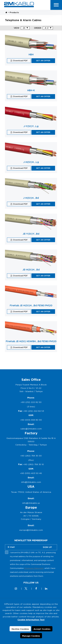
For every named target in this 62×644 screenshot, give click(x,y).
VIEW (16, 28)
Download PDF (20, 61)
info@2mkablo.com (31, 482)
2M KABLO (19, 5)
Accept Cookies (42, 629)
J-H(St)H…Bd (31, 198)
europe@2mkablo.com (31, 530)
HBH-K (31, 90)
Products (14, 12)
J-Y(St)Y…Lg (31, 126)
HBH (31, 55)
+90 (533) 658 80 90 (31, 420)
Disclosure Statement (34, 568)
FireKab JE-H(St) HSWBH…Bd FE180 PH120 (31, 341)
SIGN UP (47, 547)
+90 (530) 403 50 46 (31, 473)
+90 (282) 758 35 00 (31, 456)
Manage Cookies (31, 636)
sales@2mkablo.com (31, 429)
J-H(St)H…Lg (31, 162)
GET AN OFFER (43, 61)
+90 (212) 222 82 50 (31, 402)
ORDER (38, 28)
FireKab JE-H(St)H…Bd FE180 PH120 (31, 305)
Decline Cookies (20, 629)
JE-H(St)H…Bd (31, 270)
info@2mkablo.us (31, 503)
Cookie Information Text (31, 620)
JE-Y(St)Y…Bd (31, 234)
